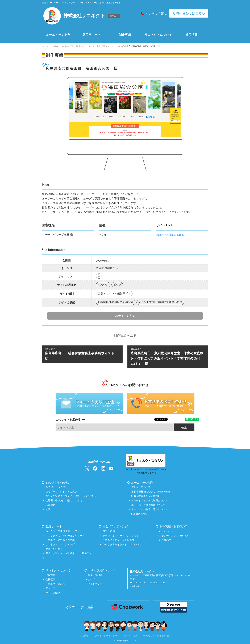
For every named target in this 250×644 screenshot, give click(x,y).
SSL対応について (141, 514)
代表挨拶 (50, 575)
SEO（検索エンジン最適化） (147, 496)
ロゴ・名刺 (109, 531)
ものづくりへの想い (58, 483)
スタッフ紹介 (95, 575)
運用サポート (92, 35)
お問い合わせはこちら (189, 13)
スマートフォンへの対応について (149, 500)
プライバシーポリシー (106, 636)
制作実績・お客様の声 (174, 526)
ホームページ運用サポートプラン (64, 531)
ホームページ (166, 531)
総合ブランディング (115, 526)
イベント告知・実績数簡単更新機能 (160, 302)
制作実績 (125, 35)
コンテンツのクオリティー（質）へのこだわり (71, 496)
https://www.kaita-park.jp (170, 235)
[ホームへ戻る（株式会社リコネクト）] (82, 16)
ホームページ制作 (58, 35)
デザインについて (141, 487)
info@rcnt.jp (135, 586)
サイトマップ (130, 636)
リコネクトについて (158, 35)
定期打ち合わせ (54, 549)
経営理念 (50, 505)
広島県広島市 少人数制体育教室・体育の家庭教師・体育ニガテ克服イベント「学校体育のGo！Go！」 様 (168, 356)
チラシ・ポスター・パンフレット (121, 536)
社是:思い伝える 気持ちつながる (64, 500)
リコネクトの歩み (55, 584)
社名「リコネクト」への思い (61, 492)
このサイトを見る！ (125, 316)
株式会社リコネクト (128, 641)
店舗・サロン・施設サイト (114, 293)
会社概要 (50, 579)
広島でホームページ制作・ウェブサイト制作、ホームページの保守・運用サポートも (81, 3)
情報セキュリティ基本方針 (157, 636)
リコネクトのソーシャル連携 (118, 540)
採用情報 (192, 35)
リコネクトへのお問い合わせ (127, 385)
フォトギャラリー (97, 584)
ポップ (117, 285)
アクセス (50, 588)
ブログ (91, 579)
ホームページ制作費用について (148, 505)
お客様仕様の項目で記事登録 (116, 302)
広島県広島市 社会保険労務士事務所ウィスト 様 (82, 354)
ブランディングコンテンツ (174, 536)
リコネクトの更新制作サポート (62, 540)
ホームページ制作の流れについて (149, 509)
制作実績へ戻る (125, 335)
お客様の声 (165, 540)
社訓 (48, 509)
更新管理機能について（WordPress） (151, 492)
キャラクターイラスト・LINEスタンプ (124, 544)
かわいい (103, 285)
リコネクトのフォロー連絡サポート (65, 536)
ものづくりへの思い (56, 487)
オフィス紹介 (53, 593)
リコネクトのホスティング (60, 544)
